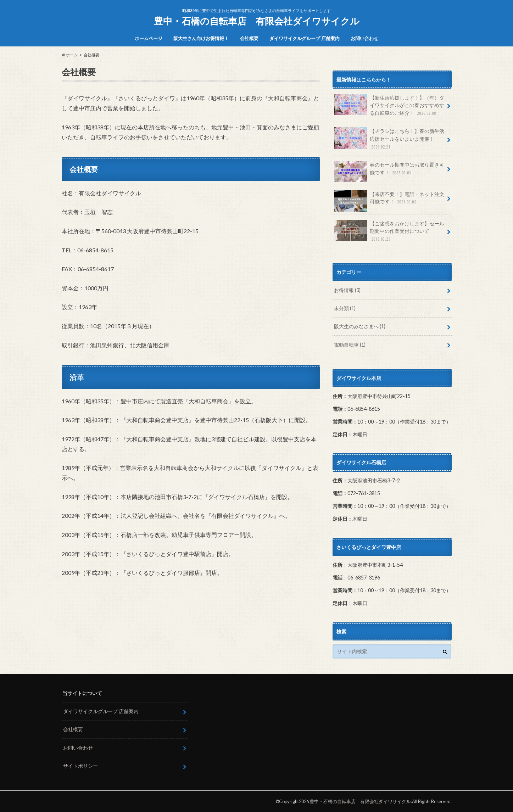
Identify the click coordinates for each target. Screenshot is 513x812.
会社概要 (249, 38)
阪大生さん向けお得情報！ (201, 38)
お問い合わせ (364, 38)
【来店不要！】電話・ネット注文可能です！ (389, 201)
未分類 (345, 308)
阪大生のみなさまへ (360, 326)
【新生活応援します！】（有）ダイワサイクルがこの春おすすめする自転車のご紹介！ (389, 105)
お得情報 (347, 290)
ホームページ (149, 38)
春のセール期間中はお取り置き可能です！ (389, 171)
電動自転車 (350, 345)
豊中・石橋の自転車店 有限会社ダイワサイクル (257, 21)
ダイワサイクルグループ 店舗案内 (305, 38)
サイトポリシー (80, 766)
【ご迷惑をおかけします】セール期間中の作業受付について (389, 231)
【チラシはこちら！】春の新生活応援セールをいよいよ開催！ (389, 139)
